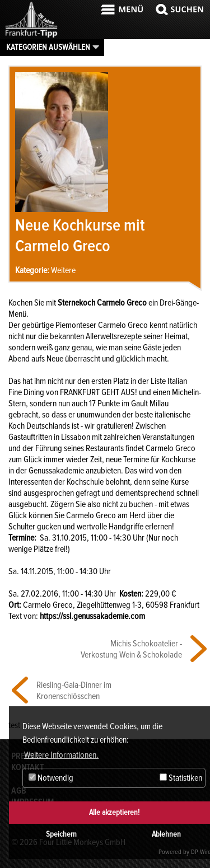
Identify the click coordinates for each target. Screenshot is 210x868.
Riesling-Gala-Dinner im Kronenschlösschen (74, 691)
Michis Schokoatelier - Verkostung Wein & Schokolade (131, 649)
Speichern (61, 834)
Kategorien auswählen (48, 47)
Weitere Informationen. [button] (61, 755)
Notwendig (51, 778)
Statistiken (181, 778)
